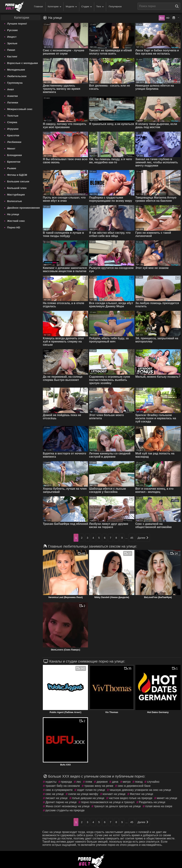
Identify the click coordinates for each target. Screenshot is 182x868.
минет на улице (167, 798)
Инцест (12, 37)
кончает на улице (114, 794)
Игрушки (13, 129)
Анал (10, 89)
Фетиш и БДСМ (17, 175)
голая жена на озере (159, 806)
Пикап (11, 50)
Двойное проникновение (23, 208)
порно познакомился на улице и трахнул (108, 802)
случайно (153, 782)
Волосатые (14, 201)
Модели (71, 7)
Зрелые (12, 43)
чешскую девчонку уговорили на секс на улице (140, 790)
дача (115, 782)
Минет (11, 148)
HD (168, 18)
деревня (102, 782)
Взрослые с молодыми (22, 63)
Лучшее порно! (17, 24)
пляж (89, 782)
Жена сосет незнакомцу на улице (68, 806)
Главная (38, 6)
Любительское (17, 76)
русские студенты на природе (65, 810)
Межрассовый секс (20, 109)
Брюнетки (14, 162)
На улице (13, 214)
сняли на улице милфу (83, 794)
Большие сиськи (18, 181)
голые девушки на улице (88, 798)
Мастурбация (16, 195)
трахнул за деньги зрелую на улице (117, 806)
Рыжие (12, 168)
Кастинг (12, 56)
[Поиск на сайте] (178, 6)
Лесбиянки (14, 142)
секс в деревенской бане (134, 786)
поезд (139, 782)
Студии (87, 7)
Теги (100, 7)
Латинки (13, 102)
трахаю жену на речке (99, 786)
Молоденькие (16, 70)
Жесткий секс (16, 221)
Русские (12, 30)
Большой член (17, 188)
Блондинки (14, 155)
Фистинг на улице (141, 794)
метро (127, 782)
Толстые (13, 116)
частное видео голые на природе (131, 798)
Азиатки (12, 96)
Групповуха (15, 83)
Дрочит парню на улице (61, 802)
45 (132, 538)
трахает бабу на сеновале (63, 786)
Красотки (13, 135)
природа (66, 782)
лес (79, 782)
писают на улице (57, 798)
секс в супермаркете (59, 790)
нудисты (51, 782)
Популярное (115, 6)
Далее (143, 538)
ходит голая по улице (91, 790)
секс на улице (55, 794)
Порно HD (14, 227)
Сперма (12, 122)
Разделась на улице (152, 802)
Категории (54, 7)
